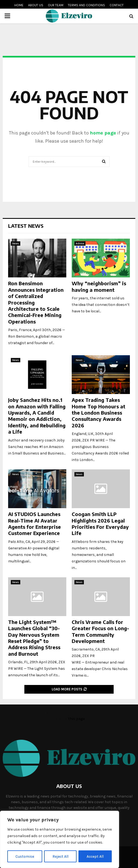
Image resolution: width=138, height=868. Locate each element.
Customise (25, 856)
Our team (56, 5)
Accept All (95, 856)
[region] (60, 840)
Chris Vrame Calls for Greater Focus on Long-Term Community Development (100, 631)
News (16, 244)
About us (36, 5)
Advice (80, 244)
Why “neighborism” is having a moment (99, 286)
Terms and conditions (86, 5)
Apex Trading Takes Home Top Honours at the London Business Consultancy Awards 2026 (98, 413)
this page (76, 719)
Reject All (60, 856)
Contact (117, 5)
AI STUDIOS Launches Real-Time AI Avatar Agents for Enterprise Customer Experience (34, 523)
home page (103, 133)
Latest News (26, 226)
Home (19, 5)
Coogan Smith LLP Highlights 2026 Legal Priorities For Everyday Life (100, 523)
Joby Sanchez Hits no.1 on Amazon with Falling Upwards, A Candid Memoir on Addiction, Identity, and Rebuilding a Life (37, 416)
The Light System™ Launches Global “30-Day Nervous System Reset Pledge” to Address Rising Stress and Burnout (34, 638)
